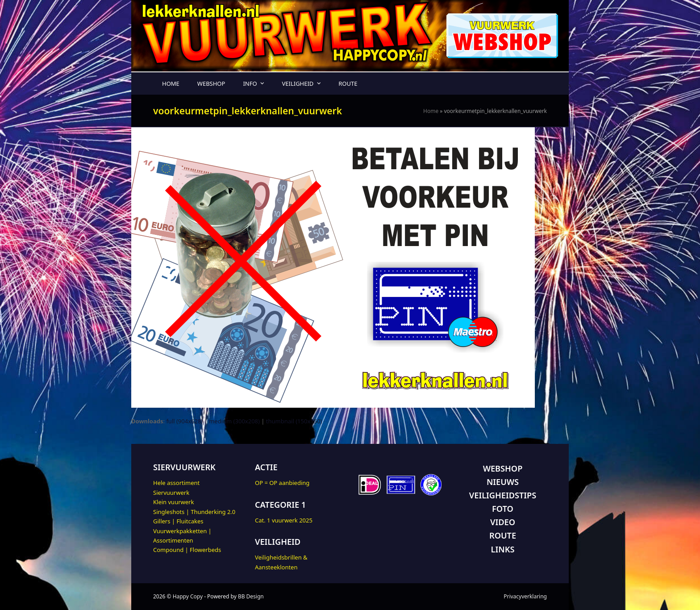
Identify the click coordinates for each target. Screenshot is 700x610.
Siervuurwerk (171, 493)
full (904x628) (184, 421)
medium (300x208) (234, 421)
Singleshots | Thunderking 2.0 (194, 512)
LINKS (503, 549)
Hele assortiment (176, 483)
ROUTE (503, 535)
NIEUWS (503, 482)
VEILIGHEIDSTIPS (503, 495)
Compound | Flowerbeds (187, 550)
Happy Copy (188, 596)
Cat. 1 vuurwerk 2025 (284, 520)
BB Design (251, 596)
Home (431, 111)
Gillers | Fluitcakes (178, 521)
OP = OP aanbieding (282, 483)
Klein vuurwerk (173, 502)
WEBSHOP (503, 468)
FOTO (503, 509)
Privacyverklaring (525, 596)
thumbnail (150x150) (294, 421)
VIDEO (503, 522)
